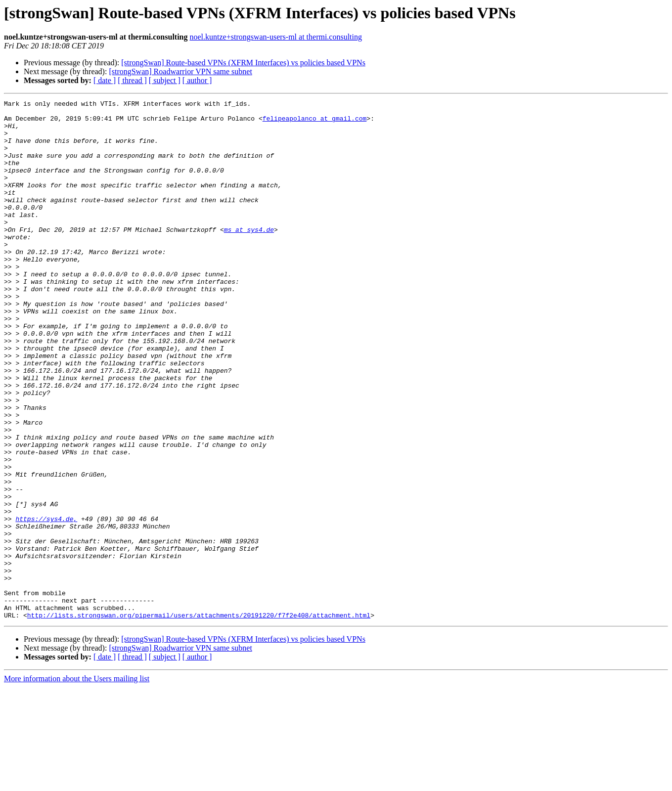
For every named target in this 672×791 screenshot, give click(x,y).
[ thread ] (132, 80)
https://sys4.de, (46, 603)
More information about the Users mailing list (77, 782)
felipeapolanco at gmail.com (315, 123)
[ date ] (105, 80)
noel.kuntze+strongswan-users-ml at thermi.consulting (276, 37)
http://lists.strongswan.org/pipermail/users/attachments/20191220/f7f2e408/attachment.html (199, 719)
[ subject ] (165, 80)
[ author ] (197, 80)
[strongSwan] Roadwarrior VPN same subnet (180, 71)
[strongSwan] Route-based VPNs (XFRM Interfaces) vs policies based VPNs (243, 63)
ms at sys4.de (249, 256)
